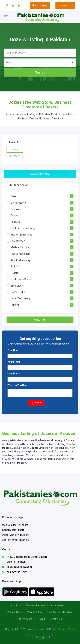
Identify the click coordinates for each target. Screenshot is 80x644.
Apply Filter (40, 320)
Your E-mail (14, 362)
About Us (16, 605)
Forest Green (18, 241)
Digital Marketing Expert (15, 535)
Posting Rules (15, 612)
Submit (36, 403)
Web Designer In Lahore (15, 525)
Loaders (15, 222)
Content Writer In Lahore (16, 540)
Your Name (14, 350)
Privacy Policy (35, 612)
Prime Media (68, 629)
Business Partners (35, 605)
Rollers (15, 273)
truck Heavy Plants (21, 279)
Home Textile (18, 292)
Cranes (15, 215)
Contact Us (56, 619)
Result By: (15, 142)
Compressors (18, 203)
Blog (42, 619)
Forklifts (15, 267)
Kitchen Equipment (21, 235)
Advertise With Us (60, 605)
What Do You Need (18, 385)
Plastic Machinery (21, 254)
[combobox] (40, 63)
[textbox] (40, 63)
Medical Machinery (21, 247)
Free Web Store (26, 619)
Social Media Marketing (60, 612)
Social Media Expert (13, 530)
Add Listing (40, 5)
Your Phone (14, 374)
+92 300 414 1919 (14, 572)
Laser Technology (21, 298)
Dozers (15, 196)
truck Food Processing (23, 228)
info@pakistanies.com (17, 567)
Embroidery (17, 286)
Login (65, 5)
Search (40, 72)
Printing (15, 305)
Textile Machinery (21, 260)
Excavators (17, 209)
